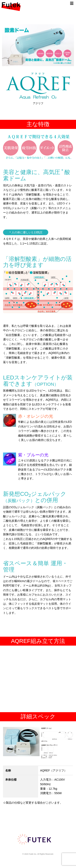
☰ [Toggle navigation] (72, 3)
